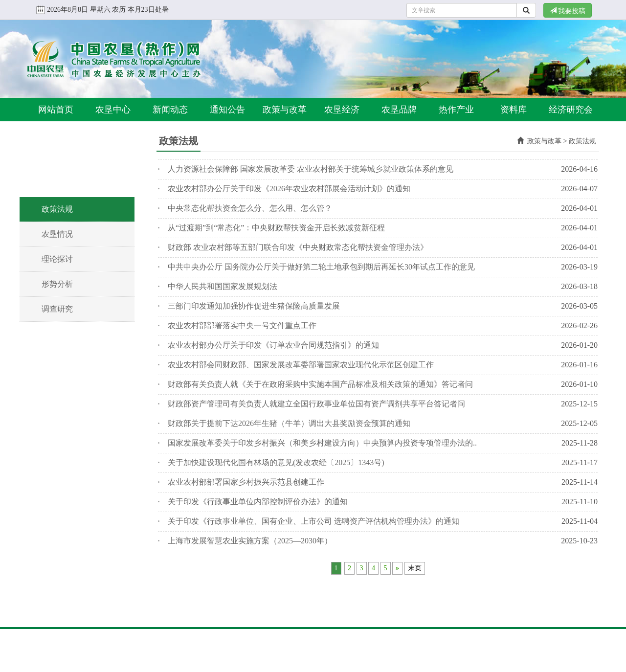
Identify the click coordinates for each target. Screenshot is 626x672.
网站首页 (56, 110)
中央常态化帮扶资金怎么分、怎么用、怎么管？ (250, 208)
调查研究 (57, 309)
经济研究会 (571, 110)
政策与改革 (285, 110)
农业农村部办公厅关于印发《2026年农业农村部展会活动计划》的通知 (289, 189)
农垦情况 (57, 234)
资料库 (514, 110)
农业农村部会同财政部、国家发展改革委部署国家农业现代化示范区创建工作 (301, 365)
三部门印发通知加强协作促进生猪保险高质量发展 (254, 306)
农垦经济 (342, 110)
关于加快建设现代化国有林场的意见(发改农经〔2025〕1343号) (276, 462)
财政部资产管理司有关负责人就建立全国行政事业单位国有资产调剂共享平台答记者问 (316, 404)
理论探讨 (57, 259)
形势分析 (57, 284)
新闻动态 (170, 110)
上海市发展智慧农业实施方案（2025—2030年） (250, 541)
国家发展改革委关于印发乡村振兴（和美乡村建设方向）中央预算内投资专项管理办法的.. (322, 443)
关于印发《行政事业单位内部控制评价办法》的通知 (258, 502)
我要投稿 (568, 11)
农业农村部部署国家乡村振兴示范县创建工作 (246, 482)
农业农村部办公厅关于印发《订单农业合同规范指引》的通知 (273, 345)
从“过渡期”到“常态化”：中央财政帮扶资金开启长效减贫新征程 (276, 228)
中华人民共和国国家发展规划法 (223, 286)
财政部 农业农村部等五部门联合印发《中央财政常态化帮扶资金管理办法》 (298, 247)
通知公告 (227, 110)
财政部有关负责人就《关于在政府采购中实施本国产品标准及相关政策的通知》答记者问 (320, 384)
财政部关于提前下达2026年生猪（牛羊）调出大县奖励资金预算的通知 (289, 423)
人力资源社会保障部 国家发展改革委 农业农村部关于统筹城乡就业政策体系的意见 (311, 169)
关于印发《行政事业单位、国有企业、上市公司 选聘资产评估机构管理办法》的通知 (313, 521)
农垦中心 (113, 110)
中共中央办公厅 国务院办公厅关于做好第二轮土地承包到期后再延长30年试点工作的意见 (321, 267)
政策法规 (57, 209)
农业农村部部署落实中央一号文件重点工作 (242, 325)
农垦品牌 (399, 110)
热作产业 (456, 110)
